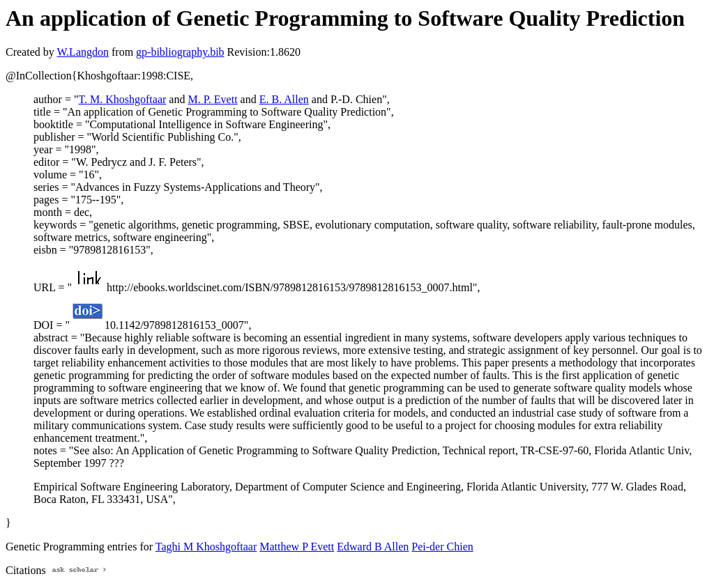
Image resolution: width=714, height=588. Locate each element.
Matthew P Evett (297, 547)
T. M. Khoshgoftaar (122, 99)
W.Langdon (83, 52)
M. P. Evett (212, 99)
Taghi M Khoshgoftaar (206, 547)
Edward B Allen (373, 547)
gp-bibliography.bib (180, 52)
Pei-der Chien (442, 547)
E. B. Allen (284, 99)
